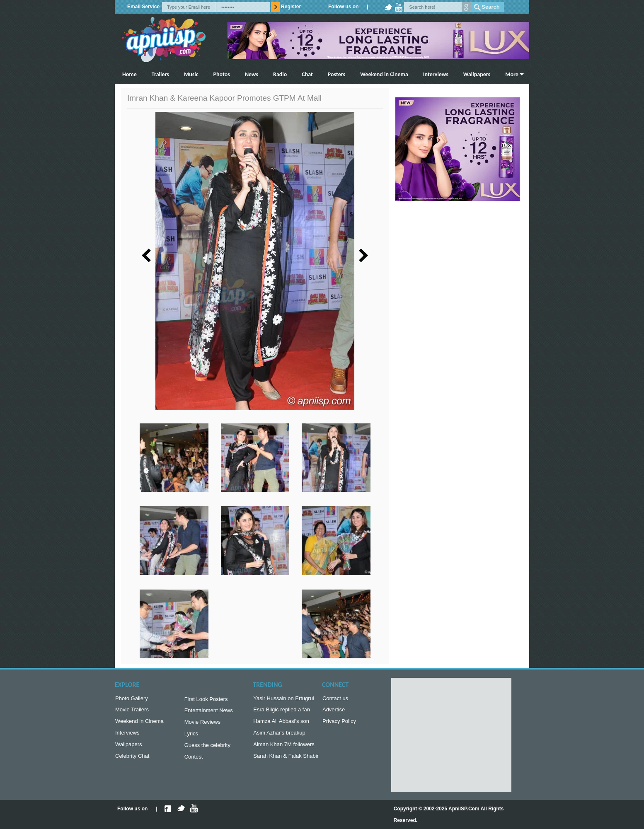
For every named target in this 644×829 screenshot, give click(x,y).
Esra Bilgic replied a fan (282, 711)
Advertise (334, 711)
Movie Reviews (202, 724)
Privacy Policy (339, 724)
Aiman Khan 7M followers (284, 748)
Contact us (335, 699)
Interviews (436, 74)
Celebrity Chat (132, 761)
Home (130, 74)
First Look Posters (206, 700)
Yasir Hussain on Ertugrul (283, 699)
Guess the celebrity (207, 749)
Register (291, 7)
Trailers (160, 74)
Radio (280, 74)
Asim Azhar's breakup (279, 736)
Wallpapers (477, 74)
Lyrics (191, 737)
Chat (307, 74)
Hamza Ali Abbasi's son (281, 724)
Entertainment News (209, 712)
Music (191, 74)
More (512, 74)
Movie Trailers (132, 711)
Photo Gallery (132, 699)
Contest (194, 762)
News (252, 74)
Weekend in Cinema (384, 74)
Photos (222, 74)
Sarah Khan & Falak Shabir (286, 761)
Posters (337, 74)
